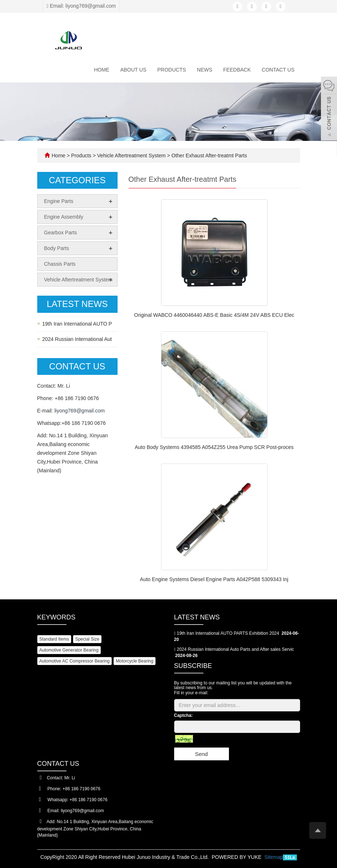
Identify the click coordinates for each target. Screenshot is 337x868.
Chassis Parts (60, 264)
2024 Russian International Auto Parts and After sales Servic (235, 649)
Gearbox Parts (61, 233)
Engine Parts (59, 201)
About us (133, 70)
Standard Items (54, 639)
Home (102, 70)
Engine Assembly (64, 217)
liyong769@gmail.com (80, 411)
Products (172, 70)
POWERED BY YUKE (237, 857)
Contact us (278, 70)
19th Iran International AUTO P (77, 324)
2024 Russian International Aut (77, 339)
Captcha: (183, 715)
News (204, 70)
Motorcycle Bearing (135, 661)
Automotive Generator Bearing (69, 650)
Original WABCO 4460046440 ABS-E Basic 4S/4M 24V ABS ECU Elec (214, 315)
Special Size (87, 639)
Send (201, 754)
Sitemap (274, 857)
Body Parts (57, 248)
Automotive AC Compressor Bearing (75, 661)
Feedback (237, 70)
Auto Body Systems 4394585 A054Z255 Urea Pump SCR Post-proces (214, 447)
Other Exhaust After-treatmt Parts (209, 155)
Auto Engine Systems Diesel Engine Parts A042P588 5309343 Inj (214, 579)
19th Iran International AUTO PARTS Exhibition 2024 (228, 633)
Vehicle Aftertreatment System (131, 155)
